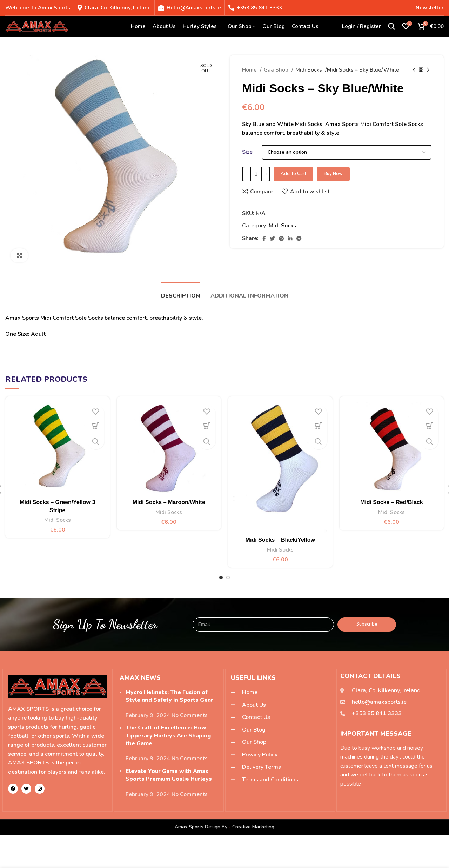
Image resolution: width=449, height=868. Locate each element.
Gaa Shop (277, 70)
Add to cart (293, 174)
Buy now (333, 174)
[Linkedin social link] (290, 239)
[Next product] (428, 70)
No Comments (190, 715)
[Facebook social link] (264, 239)
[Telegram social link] (299, 239)
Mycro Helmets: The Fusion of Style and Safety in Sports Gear (169, 696)
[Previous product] (414, 70)
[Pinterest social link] (281, 239)
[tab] (180, 292)
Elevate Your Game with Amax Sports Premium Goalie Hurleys (169, 775)
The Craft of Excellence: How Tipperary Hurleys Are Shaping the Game (168, 736)
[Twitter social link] (272, 239)
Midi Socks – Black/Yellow (280, 540)
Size (247, 152)
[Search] (391, 28)
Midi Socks (309, 70)
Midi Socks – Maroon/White (169, 502)
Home (250, 70)
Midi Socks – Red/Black (392, 502)
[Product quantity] (256, 174)
